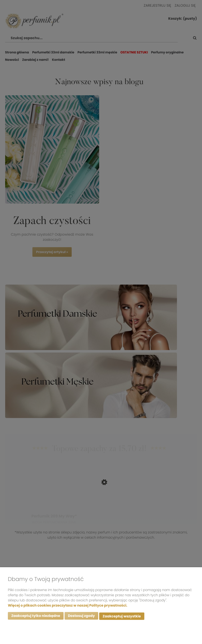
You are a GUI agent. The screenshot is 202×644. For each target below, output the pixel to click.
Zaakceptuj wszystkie (122, 617)
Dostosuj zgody (81, 617)
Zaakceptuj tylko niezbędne (36, 617)
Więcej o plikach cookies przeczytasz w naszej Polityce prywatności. (67, 606)
